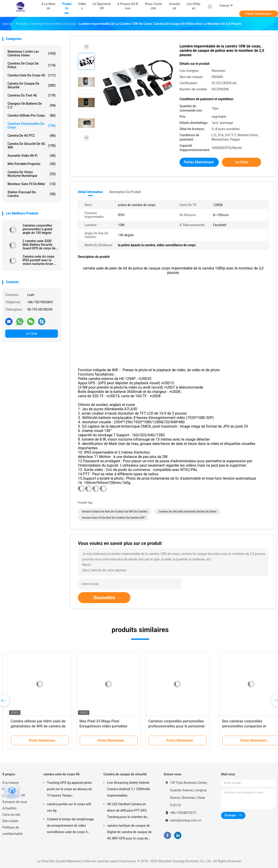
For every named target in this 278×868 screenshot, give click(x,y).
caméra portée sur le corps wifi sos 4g (69, 807)
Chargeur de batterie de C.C (32, 105)
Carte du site (11, 815)
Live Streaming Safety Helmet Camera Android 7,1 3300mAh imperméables (129, 789)
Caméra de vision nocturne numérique (32, 174)
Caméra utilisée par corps (32, 115)
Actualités (9, 808)
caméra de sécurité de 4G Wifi (32, 146)
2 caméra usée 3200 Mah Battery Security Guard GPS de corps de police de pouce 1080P (39, 245)
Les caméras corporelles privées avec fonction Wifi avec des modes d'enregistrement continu (103, 726)
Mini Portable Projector (32, 164)
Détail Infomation (90, 192)
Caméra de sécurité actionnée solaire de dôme (188, 512)
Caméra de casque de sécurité (32, 85)
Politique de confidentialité (12, 831)
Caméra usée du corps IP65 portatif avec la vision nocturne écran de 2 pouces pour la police (40, 260)
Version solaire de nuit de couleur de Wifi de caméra (115, 512)
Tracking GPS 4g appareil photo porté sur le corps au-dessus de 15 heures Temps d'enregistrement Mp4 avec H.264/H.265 (69, 790)
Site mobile (10, 821)
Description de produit (125, 192)
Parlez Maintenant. (259, 14)
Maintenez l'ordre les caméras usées (32, 53)
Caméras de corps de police (32, 65)
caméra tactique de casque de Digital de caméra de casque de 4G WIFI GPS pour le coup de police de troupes (129, 833)
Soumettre (104, 598)
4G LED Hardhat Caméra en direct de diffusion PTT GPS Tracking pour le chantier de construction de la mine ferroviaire (127, 811)
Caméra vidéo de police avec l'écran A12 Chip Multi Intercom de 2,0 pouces (242, 726)
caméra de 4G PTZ (32, 136)
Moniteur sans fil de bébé (32, 184)
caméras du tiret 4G (32, 95)
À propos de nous (15, 802)
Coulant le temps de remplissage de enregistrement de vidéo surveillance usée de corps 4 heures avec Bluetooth (70, 826)
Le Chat (32, 334)
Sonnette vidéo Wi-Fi (32, 156)
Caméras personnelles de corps (32, 125)
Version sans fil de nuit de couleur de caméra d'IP (113, 518)
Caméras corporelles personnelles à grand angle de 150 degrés (37, 229)
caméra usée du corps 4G (32, 75)
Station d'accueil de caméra (32, 194)
